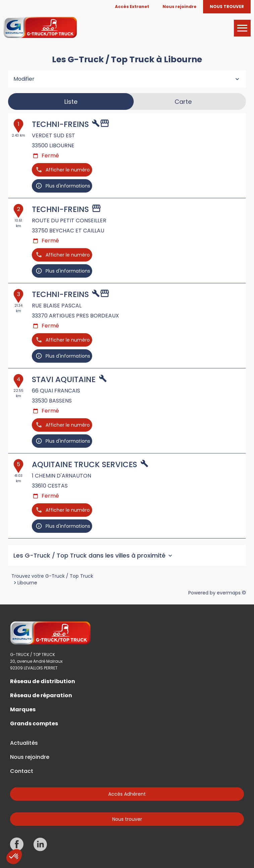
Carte (183, 102)
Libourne (27, 583)
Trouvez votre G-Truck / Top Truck (52, 576)
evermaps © (231, 593)
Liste (71, 102)
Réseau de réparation (41, 696)
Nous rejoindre (30, 757)
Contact (22, 771)
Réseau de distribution (43, 681)
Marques (23, 710)
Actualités (24, 743)
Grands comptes (34, 724)
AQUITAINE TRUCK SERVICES (84, 464)
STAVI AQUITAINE (64, 379)
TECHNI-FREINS (60, 124)
